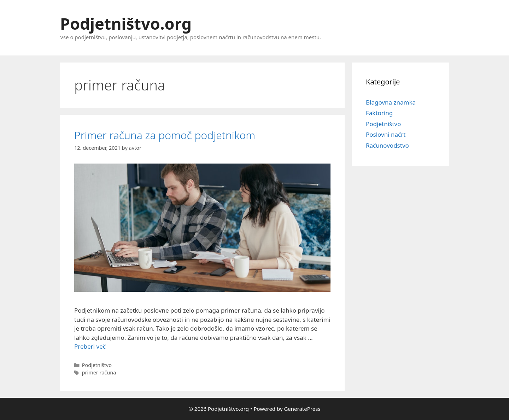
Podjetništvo (383, 124)
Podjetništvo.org (126, 23)
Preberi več (90, 346)
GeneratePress (302, 409)
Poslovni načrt (386, 134)
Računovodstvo (387, 145)
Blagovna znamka (391, 102)
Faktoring (379, 113)
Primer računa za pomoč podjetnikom (165, 135)
